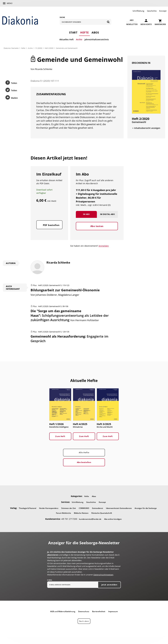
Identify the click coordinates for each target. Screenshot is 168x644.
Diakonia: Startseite (11, 48)
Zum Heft (60, 436)
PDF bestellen (51, 225)
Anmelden (104, 246)
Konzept (163, 11)
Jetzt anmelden (109, 585)
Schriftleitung (138, 11)
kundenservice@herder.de (90, 519)
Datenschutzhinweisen (103, 575)
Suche (62, 17)
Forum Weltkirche (63, 513)
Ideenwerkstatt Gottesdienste (119, 508)
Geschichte (152, 11)
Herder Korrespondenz (49, 508)
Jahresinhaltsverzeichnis (97, 39)
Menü (10, 3)
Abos (95, 32)
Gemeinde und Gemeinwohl (67, 48)
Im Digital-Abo (107, 214)
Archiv (79, 39)
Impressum (113, 611)
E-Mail (50, 580)
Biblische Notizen (81, 513)
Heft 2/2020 (49, 48)
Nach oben (84, 621)
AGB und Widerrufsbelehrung (63, 611)
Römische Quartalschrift (102, 513)
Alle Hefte (84, 452)
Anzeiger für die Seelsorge (146, 508)
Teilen (14, 83)
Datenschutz (84, 611)
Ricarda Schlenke (44, 69)
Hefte (84, 32)
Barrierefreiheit (99, 611)
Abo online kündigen (113, 519)
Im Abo (86, 214)
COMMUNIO (84, 508)
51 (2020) (39, 48)
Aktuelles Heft (67, 39)
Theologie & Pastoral (27, 508)
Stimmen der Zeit (69, 508)
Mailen (14, 98)
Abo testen (97, 226)
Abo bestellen (84, 462)
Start (73, 32)
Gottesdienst (98, 508)
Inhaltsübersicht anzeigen (147, 128)
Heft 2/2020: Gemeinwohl (49, 285)
